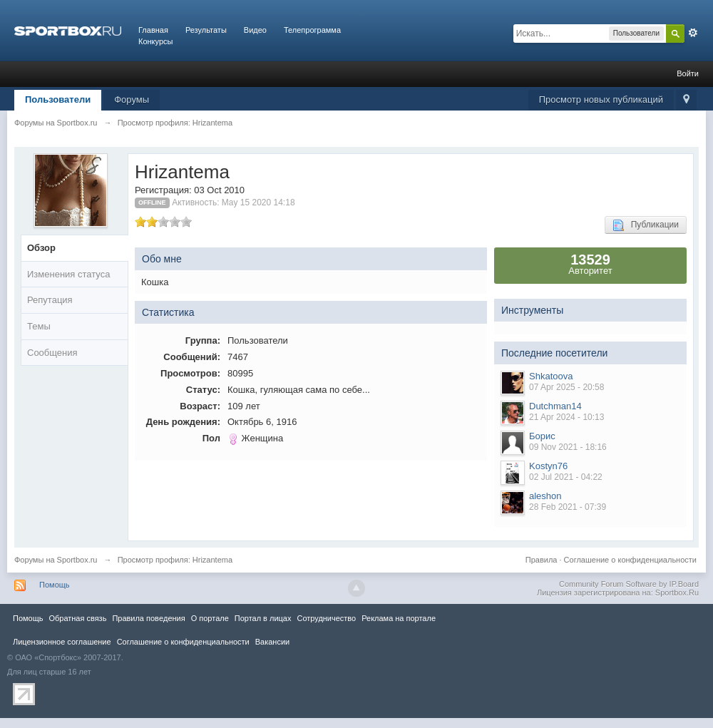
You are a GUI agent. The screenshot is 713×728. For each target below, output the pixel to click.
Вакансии (272, 642)
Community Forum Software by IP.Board (629, 584)
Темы (39, 326)
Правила (542, 560)
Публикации (646, 225)
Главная (153, 30)
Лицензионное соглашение (62, 642)
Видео (255, 30)
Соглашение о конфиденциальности (630, 560)
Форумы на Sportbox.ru (56, 560)
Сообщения (52, 353)
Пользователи (58, 99)
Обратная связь (77, 618)
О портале (210, 618)
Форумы (132, 99)
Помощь (55, 585)
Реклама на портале (399, 618)
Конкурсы (155, 41)
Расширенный (693, 33)
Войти (688, 73)
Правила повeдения (148, 618)
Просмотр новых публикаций (601, 99)
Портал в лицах (263, 618)
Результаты (206, 30)
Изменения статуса (68, 274)
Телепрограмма (312, 30)
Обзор (41, 248)
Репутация (50, 300)
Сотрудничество (326, 618)
